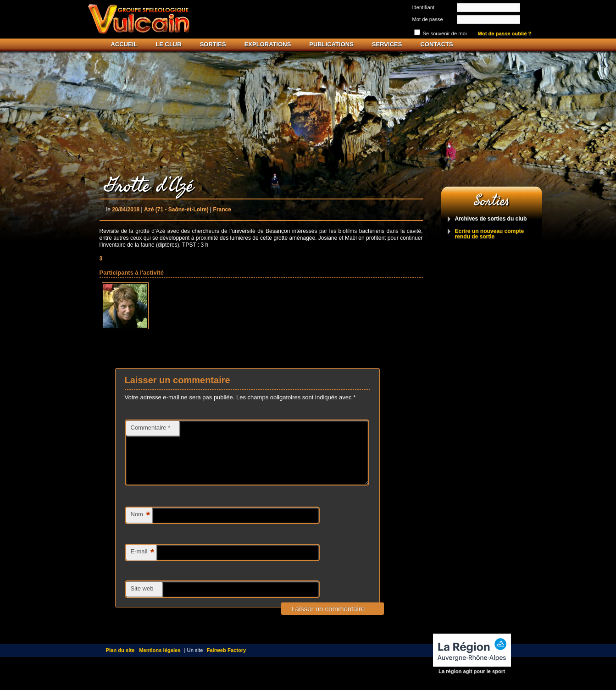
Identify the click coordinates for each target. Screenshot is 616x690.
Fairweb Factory (227, 661)
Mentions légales (160, 661)
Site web (142, 599)
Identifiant (424, 7)
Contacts (436, 44)
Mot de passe (428, 19)
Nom (140, 527)
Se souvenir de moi (445, 33)
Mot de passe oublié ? (505, 34)
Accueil (124, 44)
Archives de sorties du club (491, 219)
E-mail (143, 564)
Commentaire (151, 428)
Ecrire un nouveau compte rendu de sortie (490, 234)
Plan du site (120, 661)
